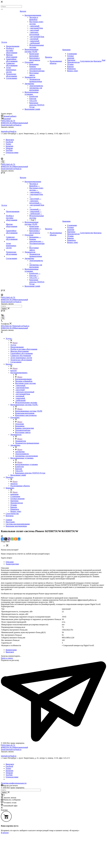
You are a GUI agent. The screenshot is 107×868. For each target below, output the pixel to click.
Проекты (49, 57)
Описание (10, 562)
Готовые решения (71, 57)
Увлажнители (30, 77)
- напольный (34, 26)
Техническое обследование (12, 75)
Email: (11, 125)
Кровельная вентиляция (34, 55)
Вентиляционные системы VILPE (32, 50)
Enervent (33, 99)
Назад (14, 343)
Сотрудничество (87, 61)
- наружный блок (36, 28)
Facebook (9, 142)
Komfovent (34, 96)
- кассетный (34, 30)
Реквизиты (71, 69)
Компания (66, 50)
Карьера (70, 66)
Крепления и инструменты (35, 59)
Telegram (9, 148)
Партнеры (71, 60)
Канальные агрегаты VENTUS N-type (37, 105)
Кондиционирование (33, 15)
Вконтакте (10, 140)
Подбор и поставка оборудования (12, 50)
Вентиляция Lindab (32, 109)
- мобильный (35, 43)
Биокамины (34, 64)
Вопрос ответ (72, 71)
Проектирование (13, 46)
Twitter (8, 144)
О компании (72, 54)
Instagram (9, 146)
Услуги (4, 42)
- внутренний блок (37, 37)
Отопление (29, 62)
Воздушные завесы (34, 74)
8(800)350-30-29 (14, 123)
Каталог (23, 11)
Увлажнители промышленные (36, 80)
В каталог (5, 833)
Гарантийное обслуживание (12, 60)
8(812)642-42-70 (8, 121)
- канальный (34, 41)
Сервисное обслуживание (12, 64)
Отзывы (70, 64)
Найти (4, 309)
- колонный (34, 39)
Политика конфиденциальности (14, 783)
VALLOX (33, 101)
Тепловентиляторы (37, 71)
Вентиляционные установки (32, 93)
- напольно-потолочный (34, 33)
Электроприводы (36, 86)
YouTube (9, 150)
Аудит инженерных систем (11, 70)
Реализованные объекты (56, 62)
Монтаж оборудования (12, 56)
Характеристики (12, 564)
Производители (73, 62)
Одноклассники (12, 152)
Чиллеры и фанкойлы (34, 18)
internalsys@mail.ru (9, 131)
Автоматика (29, 84)
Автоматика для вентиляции (36, 89)
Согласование (12, 78)
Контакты (98, 61)
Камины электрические (35, 68)
